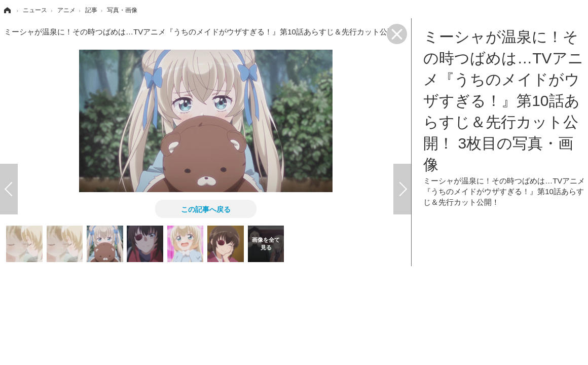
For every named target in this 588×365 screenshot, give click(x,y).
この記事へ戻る (206, 209)
